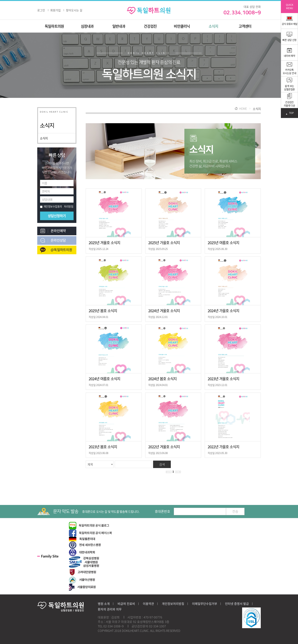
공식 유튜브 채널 (290, 21)
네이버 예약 (290, 53)
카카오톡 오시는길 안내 (289, 69)
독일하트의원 (54, 26)
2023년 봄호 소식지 (103, 447)
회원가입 (56, 10)
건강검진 (150, 26)
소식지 (213, 26)
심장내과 (87, 26)
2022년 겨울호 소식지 (164, 447)
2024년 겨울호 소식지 (164, 311)
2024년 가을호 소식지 (223, 311)
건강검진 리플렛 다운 (290, 100)
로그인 (41, 10)
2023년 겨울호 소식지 (223, 379)
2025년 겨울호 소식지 (104, 243)
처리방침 (69, 206)
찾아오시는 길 (74, 10)
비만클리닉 (182, 26)
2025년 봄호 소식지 (103, 311)
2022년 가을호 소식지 (223, 447)
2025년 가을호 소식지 (164, 243)
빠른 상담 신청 (289, 37)
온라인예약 (58, 231)
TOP (291, 113)
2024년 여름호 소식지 (104, 379)
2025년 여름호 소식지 (223, 243)
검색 (162, 464)
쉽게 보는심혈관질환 (289, 84)
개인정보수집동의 (51, 206)
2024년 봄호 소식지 (162, 379)
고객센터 (245, 26)
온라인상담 (58, 240)
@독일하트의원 (61, 250)
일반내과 (119, 26)
